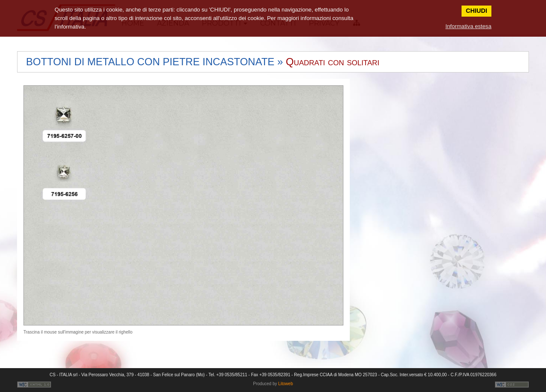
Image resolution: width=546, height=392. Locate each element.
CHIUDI (476, 11)
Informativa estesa (468, 26)
